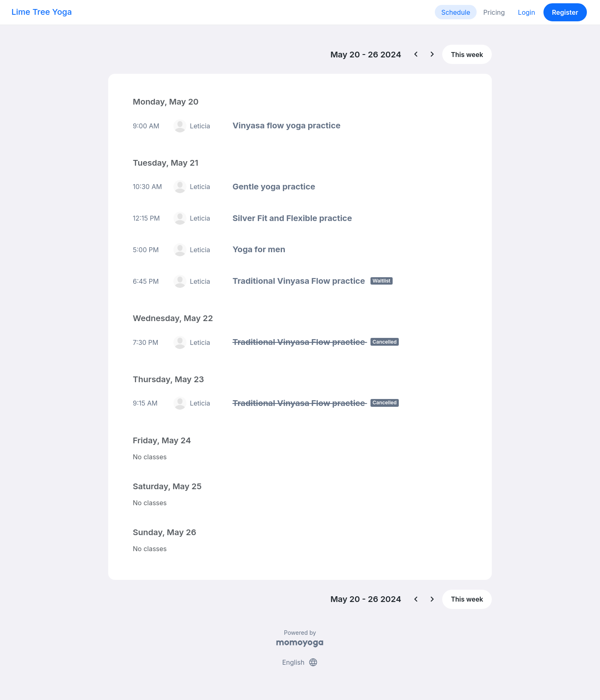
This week (467, 55)
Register (565, 12)
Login (527, 12)
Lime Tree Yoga (42, 12)
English (300, 662)
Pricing (494, 12)
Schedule (456, 12)
